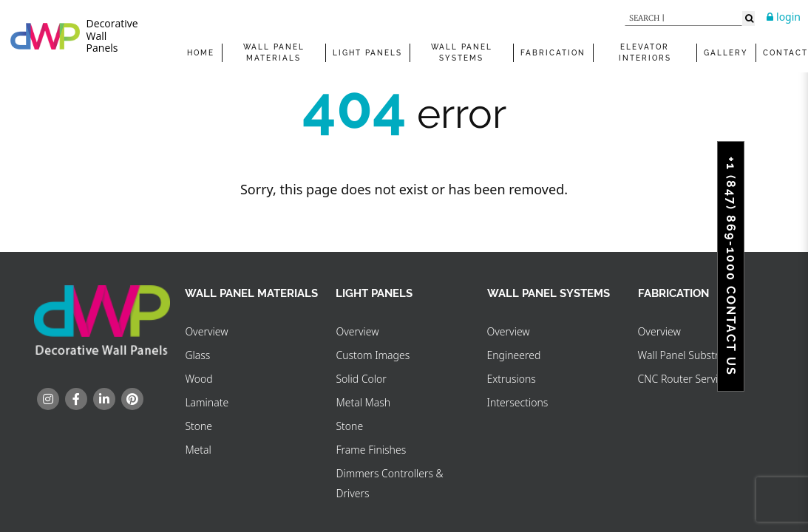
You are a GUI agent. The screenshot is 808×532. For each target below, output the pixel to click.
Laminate (207, 402)
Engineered (514, 355)
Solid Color (361, 379)
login (784, 17)
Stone (198, 426)
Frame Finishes (371, 450)
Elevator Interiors (645, 52)
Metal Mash (363, 402)
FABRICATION (553, 53)
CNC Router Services (686, 379)
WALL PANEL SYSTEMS (462, 52)
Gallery (726, 53)
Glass (197, 355)
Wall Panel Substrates (688, 355)
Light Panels (367, 53)
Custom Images (373, 355)
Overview (206, 331)
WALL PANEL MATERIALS (274, 52)
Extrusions (512, 379)
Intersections (518, 402)
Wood (198, 379)
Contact (785, 53)
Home (201, 53)
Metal (198, 450)
